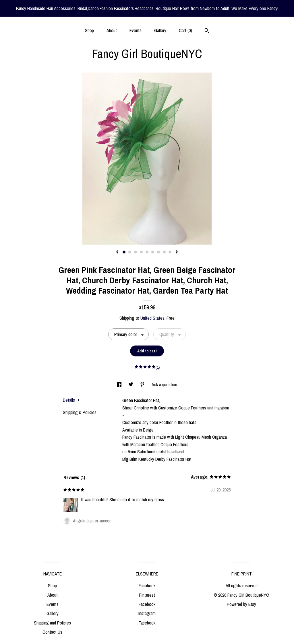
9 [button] (170, 252)
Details (71, 400)
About (112, 30)
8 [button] (164, 252)
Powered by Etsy (241, 604)
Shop (89, 30)
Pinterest (147, 595)
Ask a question (164, 385)
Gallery (160, 30)
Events (136, 30)
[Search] (207, 31)
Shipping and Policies (52, 623)
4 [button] (141, 252)
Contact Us (52, 632)
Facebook (147, 586)
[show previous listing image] (117, 252)
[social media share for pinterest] (143, 385)
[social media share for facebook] (120, 385)
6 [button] (153, 252)
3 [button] (136, 252)
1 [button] (124, 252)
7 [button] (158, 252)
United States (152, 318)
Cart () (185, 30)
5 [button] (147, 252)
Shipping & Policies (80, 412)
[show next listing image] (177, 252)
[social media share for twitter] (131, 385)
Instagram (147, 613)
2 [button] (130, 252)
